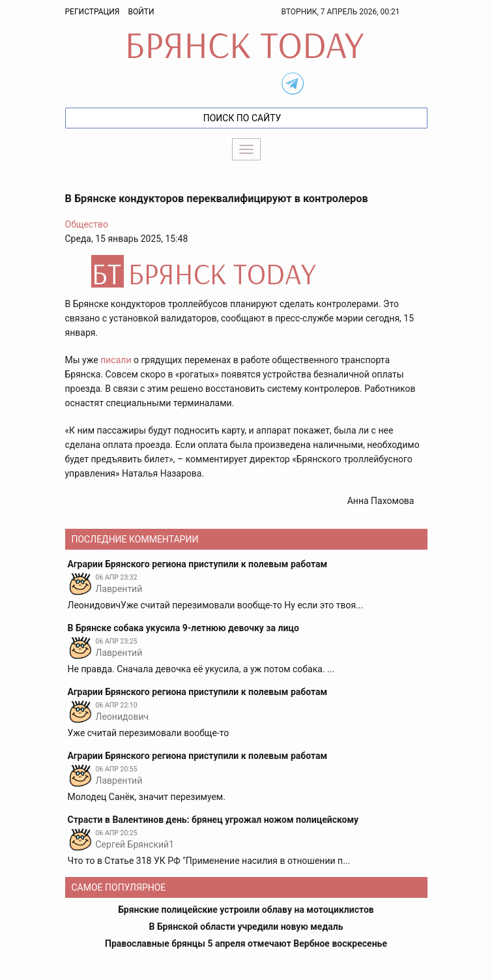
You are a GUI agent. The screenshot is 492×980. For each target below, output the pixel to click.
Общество (87, 224)
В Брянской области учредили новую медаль (246, 927)
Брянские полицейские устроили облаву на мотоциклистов (246, 910)
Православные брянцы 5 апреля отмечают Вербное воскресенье (246, 943)
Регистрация (93, 12)
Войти (141, 12)
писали (116, 360)
